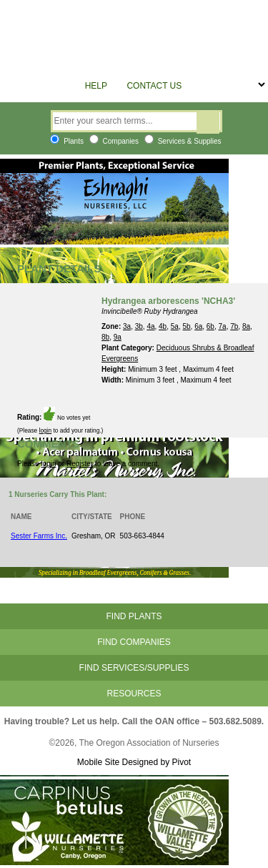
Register (80, 464)
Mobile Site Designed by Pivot (134, 762)
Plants (67, 141)
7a (223, 326)
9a (118, 337)
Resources (134, 694)
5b (186, 326)
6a (198, 326)
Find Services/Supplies (134, 668)
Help (96, 86)
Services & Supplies (183, 141)
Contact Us (154, 86)
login (46, 430)
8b (105, 337)
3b (139, 326)
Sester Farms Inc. (39, 536)
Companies (114, 141)
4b (163, 326)
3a (127, 326)
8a (246, 326)
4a (150, 326)
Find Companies (134, 642)
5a (175, 326)
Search (208, 123)
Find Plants (134, 616)
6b (210, 326)
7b (234, 326)
